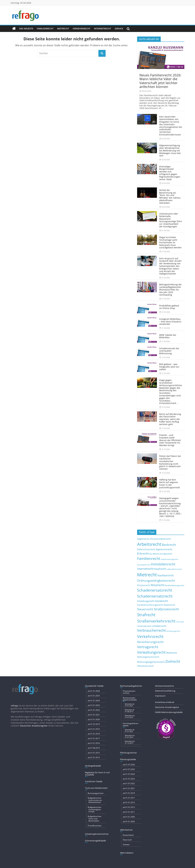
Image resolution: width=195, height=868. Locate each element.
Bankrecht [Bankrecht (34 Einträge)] (169, 545)
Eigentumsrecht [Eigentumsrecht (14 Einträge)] (164, 549)
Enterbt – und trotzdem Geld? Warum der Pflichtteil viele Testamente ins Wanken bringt (170, 440)
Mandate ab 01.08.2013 (130, 711)
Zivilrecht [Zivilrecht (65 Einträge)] (173, 661)
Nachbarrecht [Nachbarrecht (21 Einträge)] (166, 575)
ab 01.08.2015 (94, 748)
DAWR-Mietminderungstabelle (169, 712)
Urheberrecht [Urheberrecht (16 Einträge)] (159, 626)
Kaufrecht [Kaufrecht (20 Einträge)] (160, 569)
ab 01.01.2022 (94, 710)
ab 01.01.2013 (94, 757)
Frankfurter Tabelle (94, 781)
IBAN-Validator (127, 853)
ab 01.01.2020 (94, 719)
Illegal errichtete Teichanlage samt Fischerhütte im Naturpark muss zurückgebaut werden (170, 242)
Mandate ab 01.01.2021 (130, 705)
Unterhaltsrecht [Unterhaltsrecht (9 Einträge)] (144, 626)
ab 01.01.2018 (94, 734)
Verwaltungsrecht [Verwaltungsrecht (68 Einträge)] (151, 652)
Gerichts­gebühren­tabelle (131, 724)
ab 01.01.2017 (94, 738)
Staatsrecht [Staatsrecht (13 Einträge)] (169, 605)
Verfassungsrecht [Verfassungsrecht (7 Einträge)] (173, 631)
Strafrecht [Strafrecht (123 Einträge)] (146, 615)
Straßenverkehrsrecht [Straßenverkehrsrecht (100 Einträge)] (156, 621)
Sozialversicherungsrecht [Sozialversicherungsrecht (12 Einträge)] (150, 605)
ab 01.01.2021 (94, 715)
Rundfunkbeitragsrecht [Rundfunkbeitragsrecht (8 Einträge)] (175, 585)
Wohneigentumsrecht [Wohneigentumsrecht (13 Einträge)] (148, 657)
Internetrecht (103, 29)
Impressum (160, 696)
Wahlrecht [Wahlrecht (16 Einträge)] (172, 653)
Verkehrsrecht (82, 29)
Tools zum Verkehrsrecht (96, 788)
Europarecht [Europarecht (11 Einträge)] (166, 554)
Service (119, 29)
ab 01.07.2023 (129, 779)
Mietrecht (63, 29)
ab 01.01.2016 (94, 743)
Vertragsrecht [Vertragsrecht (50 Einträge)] (148, 647)
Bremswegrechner (96, 793)
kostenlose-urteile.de (165, 702)
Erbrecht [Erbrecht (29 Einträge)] (143, 553)
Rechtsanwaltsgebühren (131, 686)
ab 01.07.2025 (129, 769)
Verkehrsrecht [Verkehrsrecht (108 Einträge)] (150, 637)
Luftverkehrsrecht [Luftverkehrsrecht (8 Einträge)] (174, 569)
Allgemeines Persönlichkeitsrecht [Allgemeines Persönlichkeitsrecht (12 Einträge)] (154, 539)
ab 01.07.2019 (94, 724)
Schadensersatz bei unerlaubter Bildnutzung (169, 351)
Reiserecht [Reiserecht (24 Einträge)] (158, 585)
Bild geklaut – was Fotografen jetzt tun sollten (169, 367)
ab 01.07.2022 (129, 783)
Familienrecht (45, 29)
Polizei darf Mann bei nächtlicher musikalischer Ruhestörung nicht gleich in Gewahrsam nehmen (170, 462)
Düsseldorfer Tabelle (94, 686)
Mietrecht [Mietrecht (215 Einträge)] (147, 575)
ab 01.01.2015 (94, 753)
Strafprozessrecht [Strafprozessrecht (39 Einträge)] (166, 609)
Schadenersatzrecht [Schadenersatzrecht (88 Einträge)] (155, 590)
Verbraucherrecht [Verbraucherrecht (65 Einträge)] (151, 630)
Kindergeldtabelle (93, 766)
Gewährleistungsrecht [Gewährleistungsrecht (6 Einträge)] (170, 559)
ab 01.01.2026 (94, 691)
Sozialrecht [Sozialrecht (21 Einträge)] (161, 601)
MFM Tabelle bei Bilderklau (168, 336)
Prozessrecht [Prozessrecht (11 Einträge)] (144, 585)
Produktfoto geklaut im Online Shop (169, 307)
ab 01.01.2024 (94, 701)
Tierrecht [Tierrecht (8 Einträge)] (180, 622)
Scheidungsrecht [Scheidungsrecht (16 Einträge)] (146, 601)
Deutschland (128, 835)
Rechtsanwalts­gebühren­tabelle (130, 699)
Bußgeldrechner (97, 800)
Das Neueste (26, 29)
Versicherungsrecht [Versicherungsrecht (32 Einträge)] (150, 642)
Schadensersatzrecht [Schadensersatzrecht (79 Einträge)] (155, 596)
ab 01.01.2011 (129, 812)
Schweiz (126, 844)
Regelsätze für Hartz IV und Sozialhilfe (97, 774)
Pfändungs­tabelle (128, 759)
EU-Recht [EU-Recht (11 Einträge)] (154, 554)
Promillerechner (95, 826)
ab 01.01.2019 (94, 729)
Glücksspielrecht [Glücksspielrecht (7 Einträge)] (144, 565)
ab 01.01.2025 (94, 696)
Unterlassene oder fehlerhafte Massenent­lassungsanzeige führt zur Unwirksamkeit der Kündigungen (171, 220)
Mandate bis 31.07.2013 (130, 716)
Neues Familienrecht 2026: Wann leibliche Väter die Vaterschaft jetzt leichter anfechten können (160, 81)
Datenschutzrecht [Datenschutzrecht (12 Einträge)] (146, 549)
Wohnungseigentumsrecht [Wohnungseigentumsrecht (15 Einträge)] (151, 662)
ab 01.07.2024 (129, 774)
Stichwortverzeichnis (164, 686)
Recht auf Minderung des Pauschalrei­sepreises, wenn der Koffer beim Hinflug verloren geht (170, 419)
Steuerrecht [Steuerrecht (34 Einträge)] (145, 609)
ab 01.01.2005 (129, 817)
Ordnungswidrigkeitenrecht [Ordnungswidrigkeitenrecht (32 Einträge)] (156, 581)
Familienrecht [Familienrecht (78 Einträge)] (149, 558)
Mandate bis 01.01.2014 (130, 736)
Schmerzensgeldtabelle (95, 841)
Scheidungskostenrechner (97, 834)
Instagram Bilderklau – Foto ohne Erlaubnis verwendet (170, 322)
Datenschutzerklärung (165, 691)
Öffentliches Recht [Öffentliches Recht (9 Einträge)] (145, 666)
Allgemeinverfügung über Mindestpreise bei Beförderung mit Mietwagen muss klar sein (170, 150)
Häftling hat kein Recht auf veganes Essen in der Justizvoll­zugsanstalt (170, 483)
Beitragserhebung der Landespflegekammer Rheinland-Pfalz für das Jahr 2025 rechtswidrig (170, 290)
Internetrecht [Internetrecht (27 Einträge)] (145, 569)
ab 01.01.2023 (94, 705)
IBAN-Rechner (126, 830)
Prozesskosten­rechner (129, 692)
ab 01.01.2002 (129, 822)
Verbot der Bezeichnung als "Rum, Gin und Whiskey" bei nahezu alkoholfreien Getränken (170, 196)
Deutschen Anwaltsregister (34, 726)
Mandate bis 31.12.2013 (130, 742)
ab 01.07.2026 (129, 765)
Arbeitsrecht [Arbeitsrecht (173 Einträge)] (149, 544)
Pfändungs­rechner (128, 753)
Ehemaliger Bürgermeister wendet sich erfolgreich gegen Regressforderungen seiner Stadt (170, 173)
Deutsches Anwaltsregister (167, 707)
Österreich (127, 840)
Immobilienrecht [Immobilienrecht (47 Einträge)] (163, 564)
